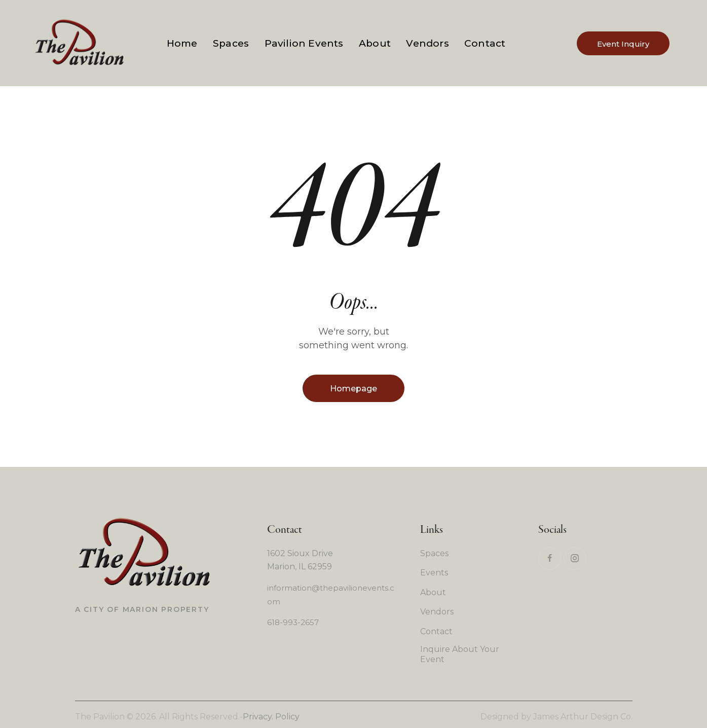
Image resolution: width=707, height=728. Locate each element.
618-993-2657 (293, 622)
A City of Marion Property (142, 609)
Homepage (353, 389)
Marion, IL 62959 (300, 567)
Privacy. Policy (271, 717)
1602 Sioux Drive (300, 553)
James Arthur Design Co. (583, 717)
